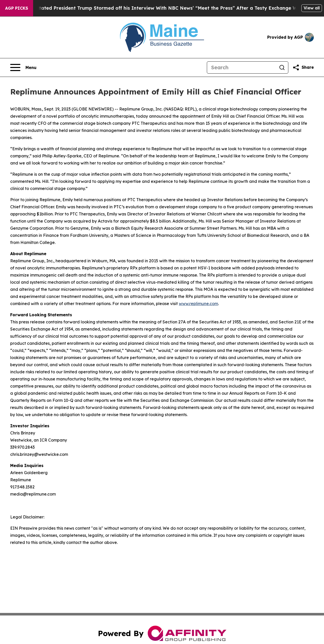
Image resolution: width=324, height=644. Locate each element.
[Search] (241, 67)
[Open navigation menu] (23, 67)
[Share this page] (303, 67)
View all (312, 8)
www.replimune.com (198, 304)
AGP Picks (17, 8)
